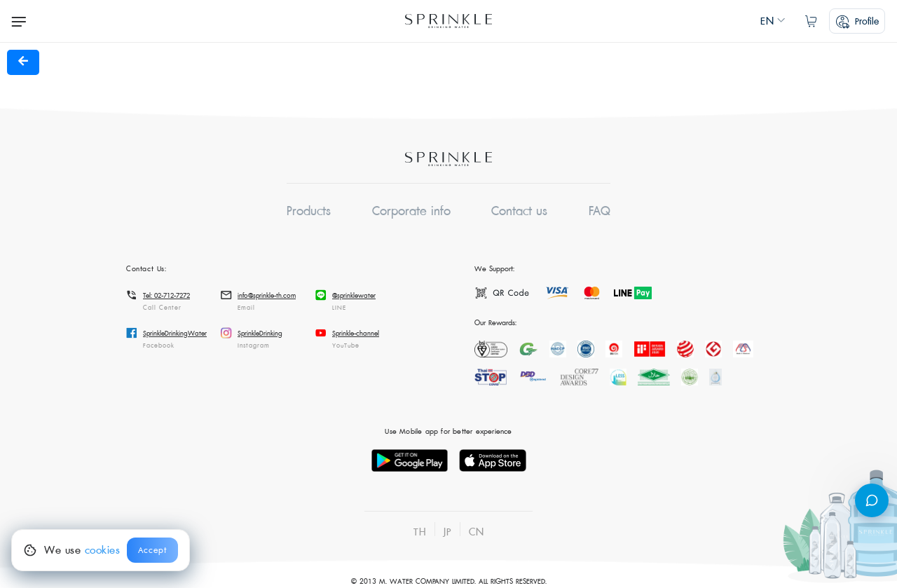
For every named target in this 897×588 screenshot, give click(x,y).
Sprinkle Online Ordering (448, 21)
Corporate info (411, 211)
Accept (152, 551)
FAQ (600, 211)
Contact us (519, 211)
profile (857, 22)
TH (420, 532)
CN (477, 532)
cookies (103, 550)
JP (447, 532)
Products (309, 211)
